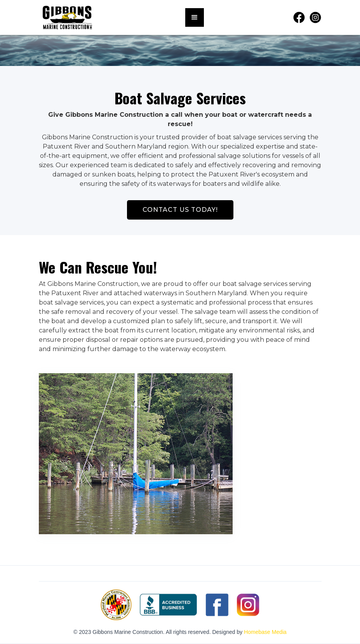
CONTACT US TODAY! (180, 210)
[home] (67, 17)
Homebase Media (265, 632)
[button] (195, 17)
